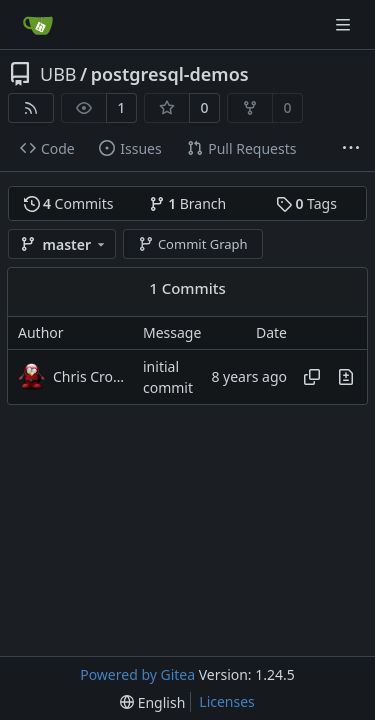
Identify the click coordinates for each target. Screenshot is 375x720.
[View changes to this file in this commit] (346, 377)
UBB (58, 74)
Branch (188, 203)
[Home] (38, 25)
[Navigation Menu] (345, 24)
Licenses (227, 701)
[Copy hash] (312, 377)
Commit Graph (192, 244)
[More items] (351, 149)
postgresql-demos (170, 74)
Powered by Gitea (137, 674)
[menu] (152, 702)
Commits (69, 203)
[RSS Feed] (31, 108)
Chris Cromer (93, 376)
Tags (306, 203)
